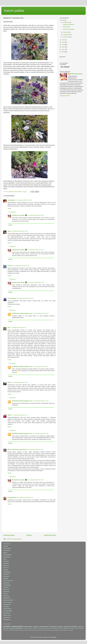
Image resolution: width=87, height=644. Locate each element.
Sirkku (9, 415)
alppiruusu (6, 566)
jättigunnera (6, 589)
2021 (63, 40)
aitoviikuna (6, 576)
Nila (9, 328)
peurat (5, 559)
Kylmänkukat (66, 27)
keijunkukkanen (12, 497)
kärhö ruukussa (7, 602)
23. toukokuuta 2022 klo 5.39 (35, 480)
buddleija (6, 579)
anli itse (10, 266)
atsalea (5, 553)
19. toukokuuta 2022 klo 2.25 (41, 434)
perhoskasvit (7, 557)
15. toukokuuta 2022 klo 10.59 (19, 231)
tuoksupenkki (7, 620)
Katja (9, 382)
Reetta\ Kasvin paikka (18, 215)
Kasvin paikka (14, 11)
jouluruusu (6, 568)
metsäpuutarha (7, 555)
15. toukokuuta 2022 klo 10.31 (24, 200)
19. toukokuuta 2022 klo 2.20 (41, 313)
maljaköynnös (7, 604)
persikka (5, 546)
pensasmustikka (8, 611)
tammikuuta (67, 37)
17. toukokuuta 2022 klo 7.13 (20, 415)
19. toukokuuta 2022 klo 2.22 (41, 366)
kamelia (5, 594)
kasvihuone (6, 596)
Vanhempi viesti (50, 535)
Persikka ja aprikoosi (69, 24)
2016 (63, 52)
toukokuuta (66, 22)
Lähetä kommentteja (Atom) (14, 539)
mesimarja (6, 607)
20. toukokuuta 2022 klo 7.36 (35, 449)
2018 (63, 47)
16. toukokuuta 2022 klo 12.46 (19, 382)
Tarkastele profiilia (65, 96)
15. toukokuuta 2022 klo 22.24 (21, 266)
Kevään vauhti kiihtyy (69, 29)
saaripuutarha (7, 548)
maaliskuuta (67, 35)
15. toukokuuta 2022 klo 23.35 (25, 298)
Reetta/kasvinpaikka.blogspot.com (22, 313)
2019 (63, 45)
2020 (63, 42)
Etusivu (29, 535)
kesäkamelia (7, 598)
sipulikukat (6, 563)
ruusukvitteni (7, 613)
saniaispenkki (7, 572)
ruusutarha (6, 561)
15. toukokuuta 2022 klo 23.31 (36, 250)
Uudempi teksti (9, 535)
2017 (63, 49)
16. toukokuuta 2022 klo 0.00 (18, 328)
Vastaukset (13, 212)
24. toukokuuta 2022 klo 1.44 (25, 497)
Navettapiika (11, 200)
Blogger (54, 637)
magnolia (6, 570)
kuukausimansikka (8, 600)
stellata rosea (7, 615)
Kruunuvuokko (12, 298)
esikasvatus (6, 583)
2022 (63, 20)
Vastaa (9, 208)
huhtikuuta (66, 32)
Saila (9, 231)
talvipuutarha (7, 550)
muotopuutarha (7, 609)
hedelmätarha (7, 585)
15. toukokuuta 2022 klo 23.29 (36, 215)
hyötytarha (6, 587)
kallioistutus (6, 592)
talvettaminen (7, 617)
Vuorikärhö (6, 574)
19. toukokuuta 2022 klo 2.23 (41, 401)
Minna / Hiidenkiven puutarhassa (17, 449)
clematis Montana (8, 581)
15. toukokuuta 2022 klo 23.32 (36, 282)
